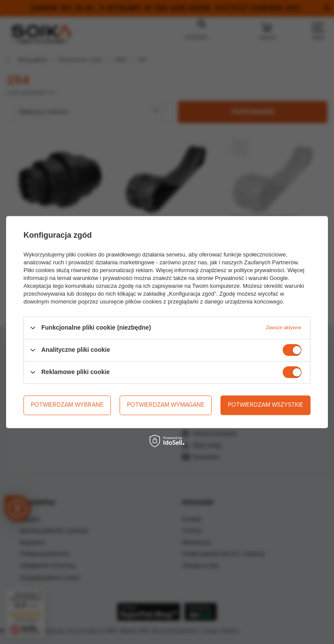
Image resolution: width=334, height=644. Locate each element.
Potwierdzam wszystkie (266, 405)
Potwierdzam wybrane (67, 405)
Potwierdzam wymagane (166, 405)
